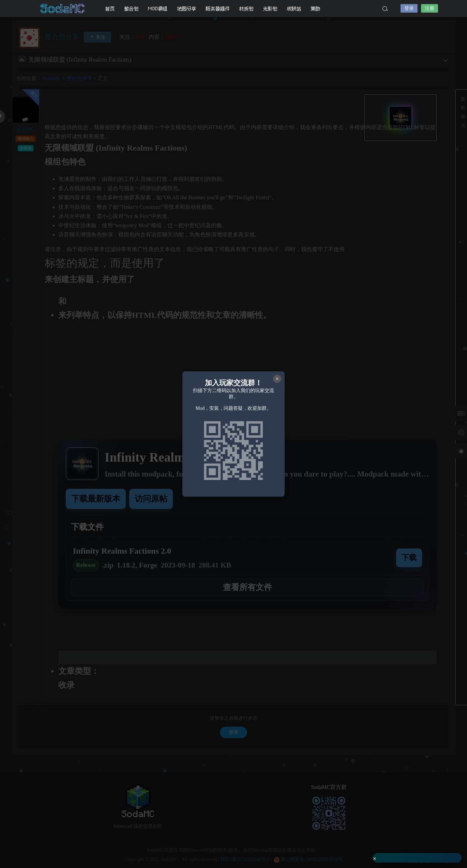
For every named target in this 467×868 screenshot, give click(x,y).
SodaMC (63, 9)
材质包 (246, 9)
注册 (430, 8)
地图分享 (187, 9)
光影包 (270, 9)
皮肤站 (294, 9)
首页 (110, 9)
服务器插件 (218, 9)
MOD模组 (158, 9)
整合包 (132, 9)
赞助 (316, 9)
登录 (409, 8)
